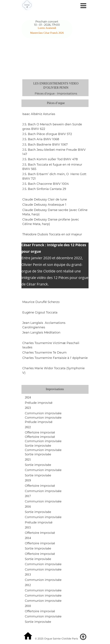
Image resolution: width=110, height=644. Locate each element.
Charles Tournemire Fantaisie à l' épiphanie (55, 358)
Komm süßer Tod (50, 159)
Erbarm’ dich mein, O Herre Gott (61, 174)
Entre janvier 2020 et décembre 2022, (53, 258)
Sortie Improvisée (38, 549)
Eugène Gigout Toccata (40, 312)
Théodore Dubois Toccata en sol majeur (53, 234)
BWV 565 (29, 169)
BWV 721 (29, 179)
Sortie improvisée (38, 446)
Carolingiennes (34, 327)
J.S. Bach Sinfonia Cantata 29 (44, 189)
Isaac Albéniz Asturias (39, 114)
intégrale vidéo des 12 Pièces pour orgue (55, 278)
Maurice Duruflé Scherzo (41, 302)
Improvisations (67, 93)
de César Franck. (36, 284)
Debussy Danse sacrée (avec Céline (61, 210)
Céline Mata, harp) (36, 224)
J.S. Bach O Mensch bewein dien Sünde (53, 124)
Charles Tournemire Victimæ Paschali (51, 343)
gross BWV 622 (34, 129)
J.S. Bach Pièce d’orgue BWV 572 (47, 134)
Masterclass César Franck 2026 (47, 33)
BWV (82, 150)
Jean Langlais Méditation (41, 333)
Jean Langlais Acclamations (44, 323)
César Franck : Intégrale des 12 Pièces (54, 245)
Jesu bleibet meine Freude (57, 150)
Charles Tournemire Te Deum (44, 353)
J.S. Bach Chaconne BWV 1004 (46, 184)
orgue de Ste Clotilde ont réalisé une (52, 271)
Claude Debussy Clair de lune (45, 199)
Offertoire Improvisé (40, 533)
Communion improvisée (44, 413)
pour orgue (32, 251)
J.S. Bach (29, 150)
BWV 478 (71, 159)
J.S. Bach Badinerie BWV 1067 (45, 145)
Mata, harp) (31, 214)
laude (29, 205)
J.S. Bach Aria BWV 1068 (41, 139)
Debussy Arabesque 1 (50, 205)
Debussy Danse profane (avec (56, 220)
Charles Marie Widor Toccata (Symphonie (54, 368)
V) (24, 373)
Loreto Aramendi (47, 28)
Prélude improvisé (39, 422)
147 (25, 154)
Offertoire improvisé (40, 433)
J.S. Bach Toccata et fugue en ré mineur (53, 165)
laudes (27, 347)
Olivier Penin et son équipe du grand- (52, 265)
